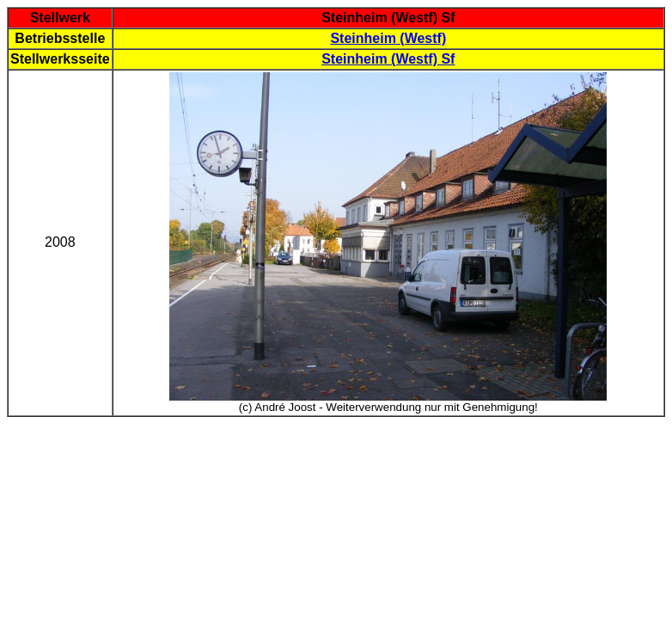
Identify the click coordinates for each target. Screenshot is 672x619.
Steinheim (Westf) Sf (388, 59)
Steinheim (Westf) (388, 38)
